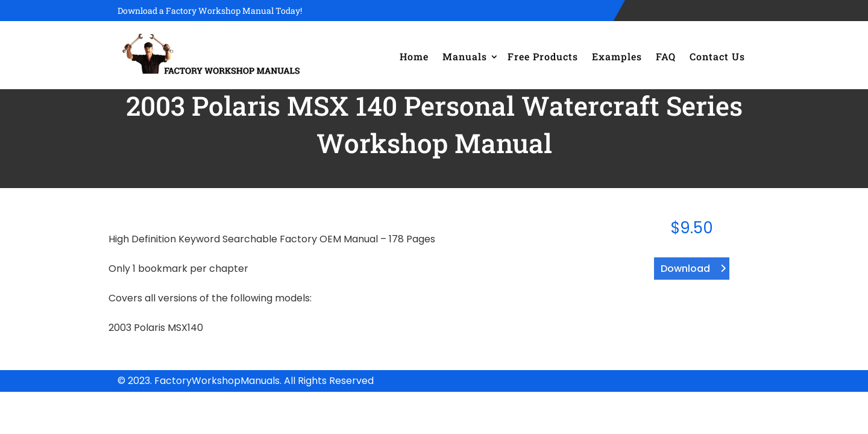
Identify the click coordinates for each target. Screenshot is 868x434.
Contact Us (717, 56)
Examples (617, 56)
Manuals (465, 56)
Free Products (543, 56)
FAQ (666, 56)
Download (685, 269)
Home (414, 56)
